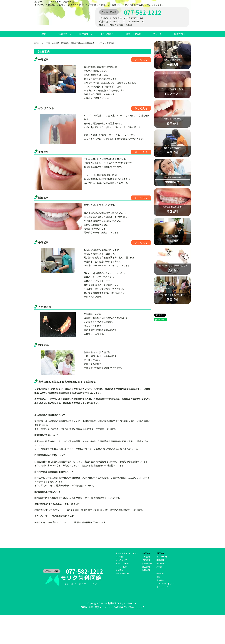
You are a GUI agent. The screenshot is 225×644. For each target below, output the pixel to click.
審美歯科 (160, 560)
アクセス (158, 34)
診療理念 (63, 34)
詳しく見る (141, 60)
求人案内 (160, 580)
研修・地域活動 (133, 34)
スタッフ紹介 (107, 34)
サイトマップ (162, 587)
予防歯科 (146, 560)
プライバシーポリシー (166, 584)
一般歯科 (146, 557)
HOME (43, 34)
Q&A (158, 577)
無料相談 (160, 573)
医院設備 (84, 34)
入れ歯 (159, 567)
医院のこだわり (122, 563)
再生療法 (160, 563)
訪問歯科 (146, 570)
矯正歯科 (146, 567)
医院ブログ (180, 34)
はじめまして (121, 560)
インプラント (162, 557)
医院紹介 (119, 557)
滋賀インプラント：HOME (127, 553)
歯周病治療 (147, 563)
